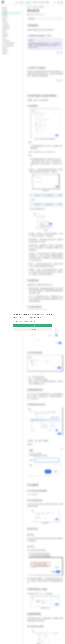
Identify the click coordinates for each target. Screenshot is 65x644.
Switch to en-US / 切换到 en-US (32, 325)
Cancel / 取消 (33, 329)
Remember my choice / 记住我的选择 (25, 321)
